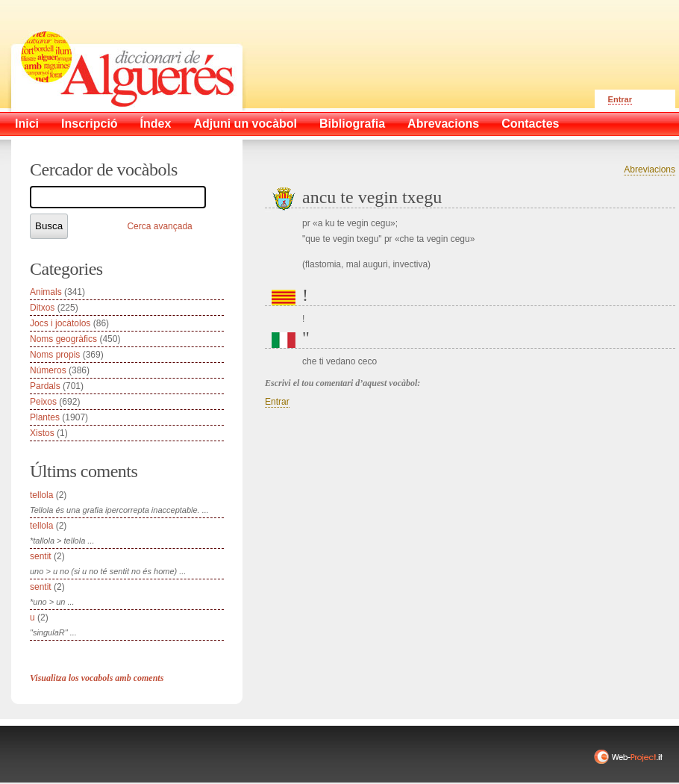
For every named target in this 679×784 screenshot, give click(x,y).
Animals (46, 292)
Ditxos (42, 308)
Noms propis (55, 355)
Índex (156, 124)
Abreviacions (650, 169)
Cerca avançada (159, 226)
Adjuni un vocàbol (245, 124)
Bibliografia (352, 124)
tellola (41, 495)
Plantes (45, 417)
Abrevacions (443, 124)
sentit (41, 556)
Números (48, 370)
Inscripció (90, 124)
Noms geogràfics (63, 339)
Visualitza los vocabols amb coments (97, 678)
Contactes (530, 124)
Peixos (43, 402)
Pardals (45, 386)
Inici (27, 124)
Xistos (42, 433)
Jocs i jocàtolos (60, 323)
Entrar (620, 99)
